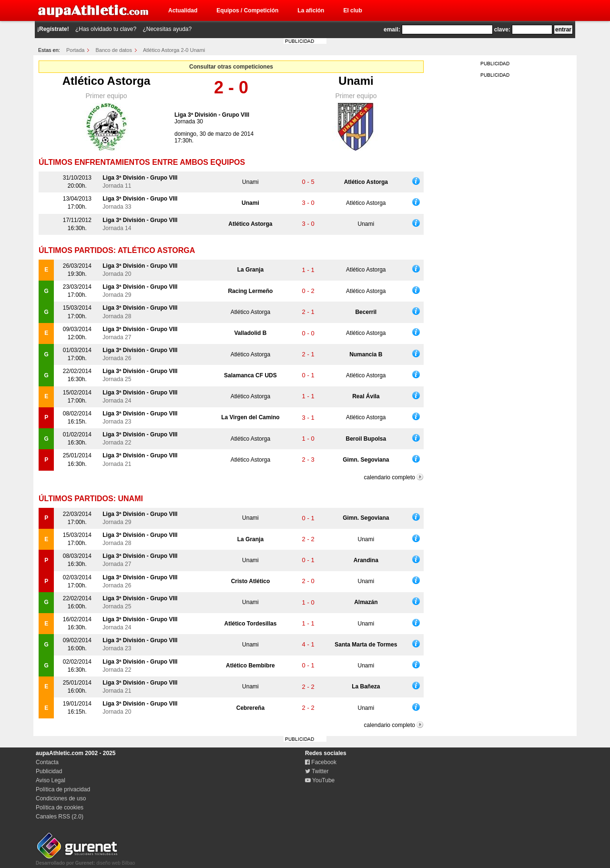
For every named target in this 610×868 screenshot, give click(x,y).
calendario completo (390, 477)
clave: (502, 30)
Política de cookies (60, 807)
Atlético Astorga (106, 81)
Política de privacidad (63, 789)
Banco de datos (114, 50)
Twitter (317, 771)
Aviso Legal (51, 780)
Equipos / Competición (247, 10)
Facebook (321, 762)
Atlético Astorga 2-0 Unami (174, 50)
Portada (76, 50)
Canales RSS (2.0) (60, 817)
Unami (356, 81)
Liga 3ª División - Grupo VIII (212, 115)
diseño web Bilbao (85, 860)
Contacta (47, 762)
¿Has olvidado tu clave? (106, 29)
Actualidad (183, 10)
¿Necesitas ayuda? (167, 29)
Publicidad (49, 771)
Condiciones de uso (61, 798)
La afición (311, 10)
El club (352, 10)
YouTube (320, 780)
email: (392, 30)
